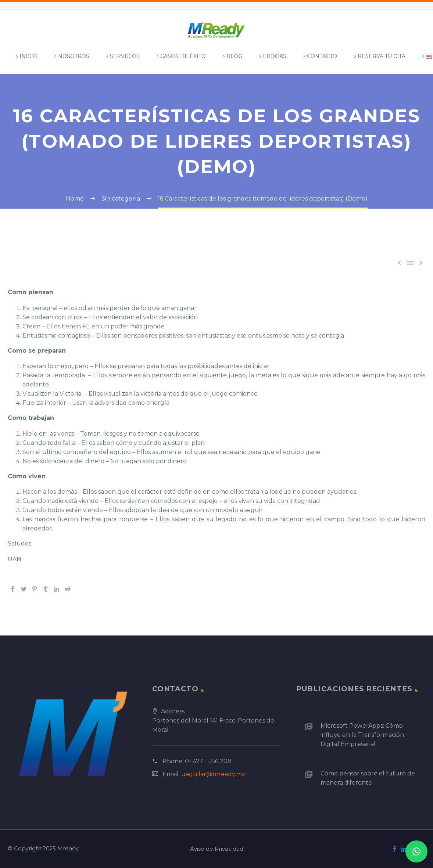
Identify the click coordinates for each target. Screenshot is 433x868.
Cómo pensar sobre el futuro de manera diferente (368, 778)
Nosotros (74, 56)
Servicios (125, 56)
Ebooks (275, 56)
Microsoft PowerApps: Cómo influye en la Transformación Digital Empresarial (362, 735)
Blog (234, 56)
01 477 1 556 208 (208, 761)
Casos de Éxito (183, 56)
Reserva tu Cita (382, 56)
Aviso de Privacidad (217, 849)
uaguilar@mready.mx (213, 774)
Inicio (28, 56)
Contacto (322, 56)
